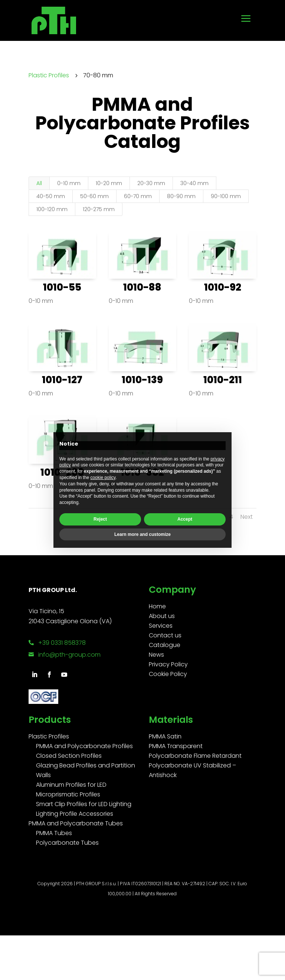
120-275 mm (99, 209)
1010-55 (62, 287)
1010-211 (223, 380)
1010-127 (62, 380)
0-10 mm (69, 183)
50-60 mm (94, 196)
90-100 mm (226, 196)
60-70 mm (138, 196)
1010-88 (142, 287)
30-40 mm (194, 183)
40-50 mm (51, 196)
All (39, 183)
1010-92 (223, 287)
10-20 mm (109, 183)
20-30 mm (151, 183)
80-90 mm (181, 196)
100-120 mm (52, 209)
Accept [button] (185, 519)
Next (247, 517)
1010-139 (142, 380)
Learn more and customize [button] (142, 534)
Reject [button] (100, 519)
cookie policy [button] (103, 478)
